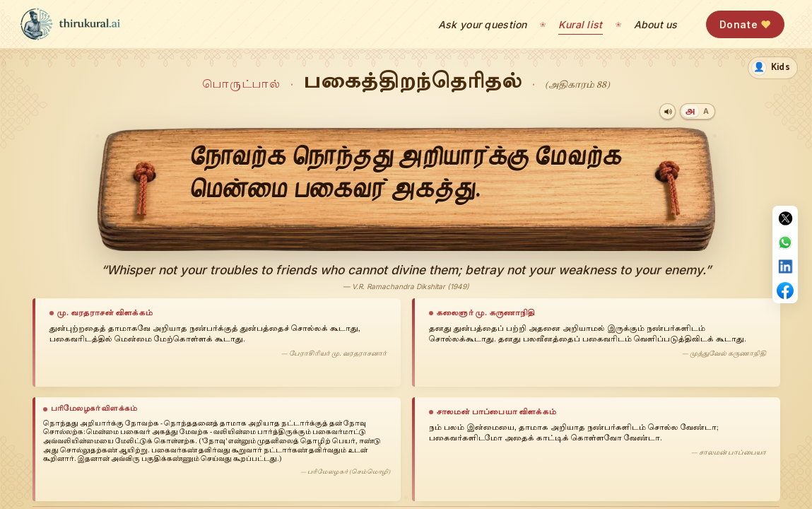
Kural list (581, 24)
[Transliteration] (706, 111)
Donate (745, 24)
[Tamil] (690, 111)
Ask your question (483, 24)
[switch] (773, 68)
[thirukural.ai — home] (70, 24)
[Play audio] (667, 111)
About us (656, 24)
